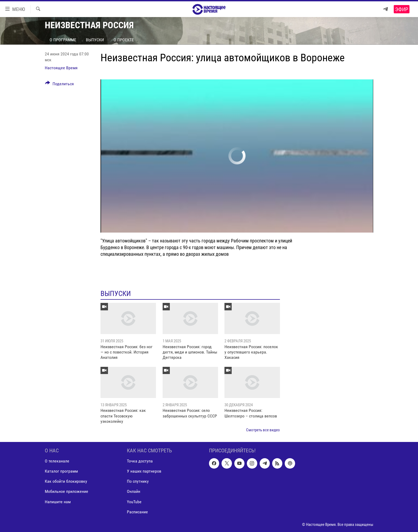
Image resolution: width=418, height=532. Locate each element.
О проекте (124, 40)
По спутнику (138, 481)
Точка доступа (140, 461)
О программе (63, 40)
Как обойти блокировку (66, 481)
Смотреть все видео (263, 430)
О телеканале (57, 461)
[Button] (59, 85)
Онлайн (134, 491)
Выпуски (95, 40)
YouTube (134, 501)
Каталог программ (61, 471)
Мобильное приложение (67, 491)
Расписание (137, 512)
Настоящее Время (61, 68)
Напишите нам (58, 501)
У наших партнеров (144, 471)
